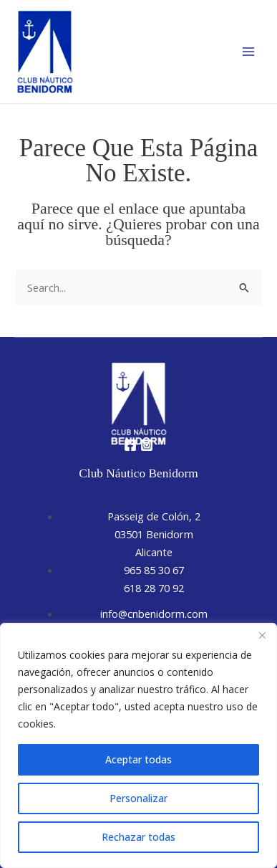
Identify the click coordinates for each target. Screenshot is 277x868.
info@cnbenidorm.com (154, 614)
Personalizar (138, 798)
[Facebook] (130, 445)
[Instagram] (147, 445)
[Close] (262, 635)
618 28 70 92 (154, 588)
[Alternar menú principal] (248, 52)
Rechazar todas (138, 837)
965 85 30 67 (154, 570)
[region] (138, 745)
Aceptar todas (138, 759)
